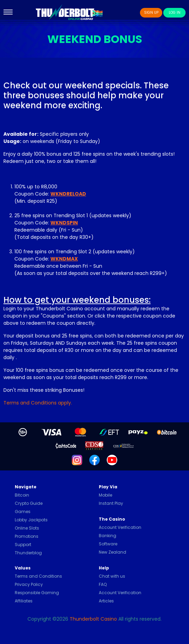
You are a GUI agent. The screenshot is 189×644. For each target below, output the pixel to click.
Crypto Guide (29, 503)
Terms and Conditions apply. (38, 403)
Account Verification (120, 527)
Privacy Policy (29, 584)
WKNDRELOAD (68, 194)
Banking (108, 536)
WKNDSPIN (64, 223)
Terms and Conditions (38, 576)
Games (23, 512)
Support (23, 545)
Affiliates (24, 601)
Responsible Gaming (37, 593)
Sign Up (151, 13)
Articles (106, 601)
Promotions (27, 536)
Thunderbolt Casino (93, 619)
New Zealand (113, 552)
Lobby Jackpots (31, 520)
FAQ (103, 584)
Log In (175, 13)
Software (108, 544)
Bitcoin (22, 495)
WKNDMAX (64, 259)
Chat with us (112, 576)
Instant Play (111, 503)
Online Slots (27, 528)
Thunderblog (28, 553)
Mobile (105, 495)
